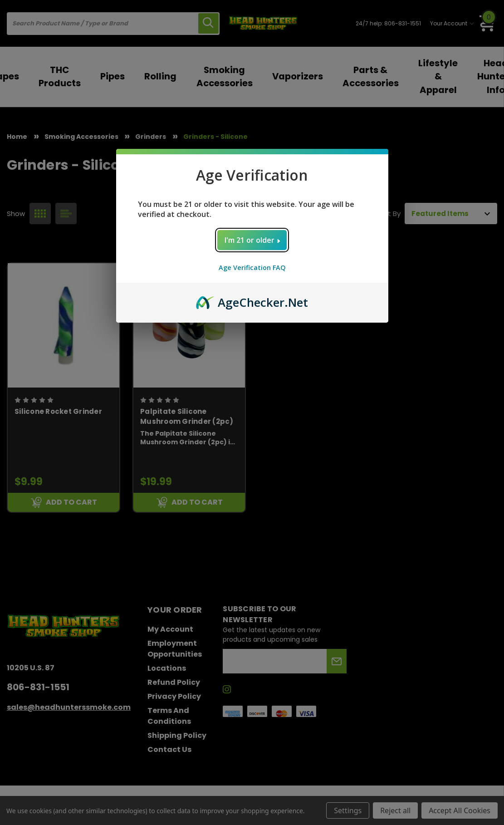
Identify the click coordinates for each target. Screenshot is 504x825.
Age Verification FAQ (252, 268)
